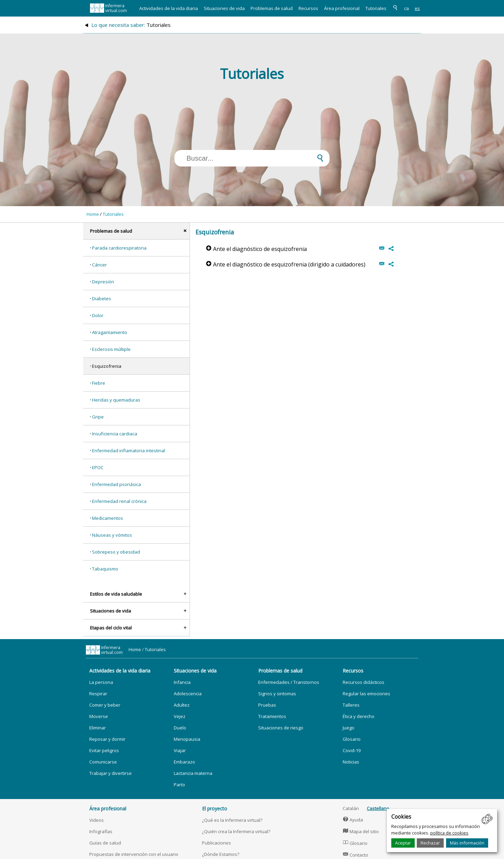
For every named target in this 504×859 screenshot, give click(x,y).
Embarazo (184, 762)
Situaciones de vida (224, 8)
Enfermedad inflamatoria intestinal (129, 451)
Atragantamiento (110, 332)
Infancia (182, 682)
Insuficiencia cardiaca (115, 434)
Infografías (101, 831)
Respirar (98, 694)
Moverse (99, 716)
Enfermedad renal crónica (119, 501)
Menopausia (187, 739)
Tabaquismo (105, 569)
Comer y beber (105, 705)
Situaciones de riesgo (281, 728)
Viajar (180, 750)
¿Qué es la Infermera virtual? (232, 820)
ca (406, 8)
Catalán (351, 808)
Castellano (378, 808)
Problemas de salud (272, 8)
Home (93, 214)
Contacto (355, 855)
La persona (101, 682)
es (417, 8)
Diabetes (102, 299)
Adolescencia (188, 694)
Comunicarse (103, 762)
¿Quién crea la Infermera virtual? (236, 831)
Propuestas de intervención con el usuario (134, 854)
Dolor (98, 315)
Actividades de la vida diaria (169, 8)
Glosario (352, 739)
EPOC (98, 467)
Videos (97, 820)
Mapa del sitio (361, 831)
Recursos (308, 8)
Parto (179, 785)
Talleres (351, 705)
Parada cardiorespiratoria (119, 248)
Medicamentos (108, 518)
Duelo (180, 728)
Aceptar (403, 843)
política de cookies (449, 833)
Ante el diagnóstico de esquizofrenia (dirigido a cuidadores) (286, 264)
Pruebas (267, 705)
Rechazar (430, 843)
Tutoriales (376, 8)
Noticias (351, 762)
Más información (467, 843)
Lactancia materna (193, 773)
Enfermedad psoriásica (117, 484)
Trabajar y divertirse (110, 773)
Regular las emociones (366, 694)
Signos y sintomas (277, 694)
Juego (349, 728)
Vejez (180, 716)
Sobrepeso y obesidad (116, 552)
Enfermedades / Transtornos (289, 682)
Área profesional (342, 8)
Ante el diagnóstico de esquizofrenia (256, 249)
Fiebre (99, 383)
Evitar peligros (104, 750)
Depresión (103, 282)
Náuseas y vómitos (112, 535)
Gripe (98, 417)
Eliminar (98, 728)
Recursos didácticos (364, 682)
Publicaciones (216, 843)
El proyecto (215, 809)
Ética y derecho (359, 716)
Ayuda (353, 820)
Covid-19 (352, 750)
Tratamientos (272, 716)
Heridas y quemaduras (116, 400)
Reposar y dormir (107, 739)
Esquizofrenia (107, 366)
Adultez (182, 705)
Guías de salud (105, 843)
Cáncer (99, 265)
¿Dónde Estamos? (221, 854)
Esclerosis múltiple (111, 349)
